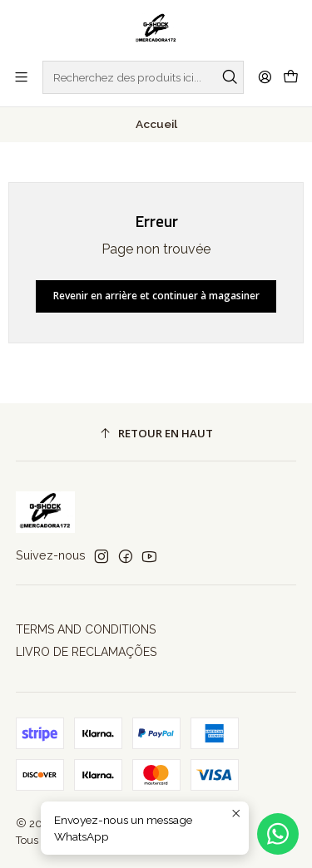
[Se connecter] (265, 77)
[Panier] (291, 77)
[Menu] (21, 77)
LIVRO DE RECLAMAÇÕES (86, 652)
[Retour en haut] (156, 434)
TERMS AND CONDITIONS (86, 629)
